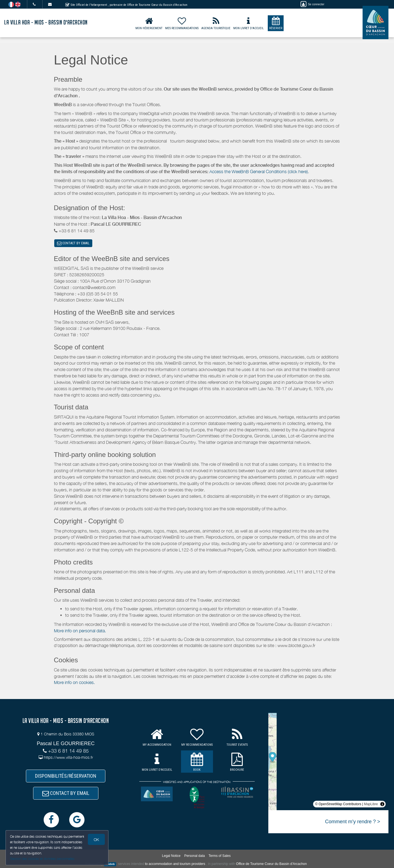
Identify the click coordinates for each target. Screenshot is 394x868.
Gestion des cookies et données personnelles (42, 859)
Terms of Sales (220, 856)
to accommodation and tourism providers (175, 864)
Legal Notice (171, 856)
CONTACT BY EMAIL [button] (73, 243)
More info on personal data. (80, 631)
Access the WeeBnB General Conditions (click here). (259, 171)
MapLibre (371, 804)
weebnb (110, 864)
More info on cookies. (74, 682)
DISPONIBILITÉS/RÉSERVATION (66, 776)
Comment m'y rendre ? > (353, 822)
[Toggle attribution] (382, 804)
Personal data (195, 856)
